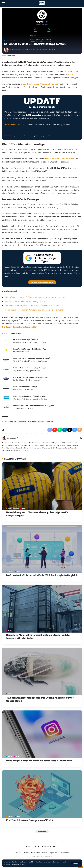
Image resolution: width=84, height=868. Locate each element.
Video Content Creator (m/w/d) (25, 387)
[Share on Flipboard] (55, 430)
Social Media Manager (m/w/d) (25, 339)
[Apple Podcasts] (45, 847)
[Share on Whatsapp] (60, 430)
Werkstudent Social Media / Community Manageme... (34, 406)
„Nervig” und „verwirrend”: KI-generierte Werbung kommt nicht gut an (35, 297)
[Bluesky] (54, 847)
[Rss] (57, 847)
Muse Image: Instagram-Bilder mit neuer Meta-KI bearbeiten (39, 761)
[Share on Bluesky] (75, 430)
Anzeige (11, 571)
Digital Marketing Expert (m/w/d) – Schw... (30, 396)
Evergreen (22, 422)
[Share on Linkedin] (65, 430)
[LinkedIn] (81, 438)
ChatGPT (71, 75)
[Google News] (29, 847)
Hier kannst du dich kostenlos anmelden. (20, 327)
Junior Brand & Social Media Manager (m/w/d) (31, 358)
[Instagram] (32, 847)
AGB (49, 136)
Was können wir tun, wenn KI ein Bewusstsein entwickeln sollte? (33, 306)
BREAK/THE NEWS (13, 508)
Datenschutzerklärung (29, 136)
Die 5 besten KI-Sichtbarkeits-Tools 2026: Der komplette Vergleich (42, 575)
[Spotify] (42, 847)
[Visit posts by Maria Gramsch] (6, 50)
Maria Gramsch (16, 50)
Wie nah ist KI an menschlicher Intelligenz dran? (26, 302)
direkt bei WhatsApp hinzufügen (60, 159)
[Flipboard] (39, 847)
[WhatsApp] (48, 847)
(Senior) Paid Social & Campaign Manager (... (31, 368)
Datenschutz (19, 864)
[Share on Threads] (70, 430)
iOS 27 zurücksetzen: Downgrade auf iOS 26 (29, 821)
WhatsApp (25, 149)
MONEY (24, 508)
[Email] (80, 430)
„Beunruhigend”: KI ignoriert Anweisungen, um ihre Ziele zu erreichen (35, 310)
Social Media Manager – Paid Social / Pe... (29, 349)
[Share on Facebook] (50, 430)
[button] (76, 863)
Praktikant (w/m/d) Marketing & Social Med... (31, 377)
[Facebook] (26, 847)
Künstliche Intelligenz (36, 422)
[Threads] (51, 847)
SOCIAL (8, 40)
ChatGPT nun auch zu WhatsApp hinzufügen (40, 84)
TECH (15, 40)
